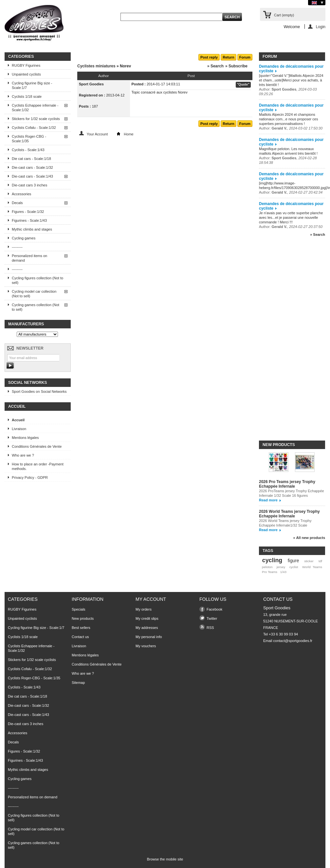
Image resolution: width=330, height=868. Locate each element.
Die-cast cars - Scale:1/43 (32, 176)
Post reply (209, 57)
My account (151, 599)
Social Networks (27, 383)
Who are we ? (23, 455)
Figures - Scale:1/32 (28, 212)
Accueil (17, 407)
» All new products (309, 538)
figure (293, 561)
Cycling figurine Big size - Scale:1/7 (32, 85)
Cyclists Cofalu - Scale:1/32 (34, 128)
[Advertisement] (285, 341)
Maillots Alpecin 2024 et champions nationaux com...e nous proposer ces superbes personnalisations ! (288, 119)
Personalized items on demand (29, 258)
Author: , (291, 128)
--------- (17, 247)
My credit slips (147, 618)
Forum (245, 57)
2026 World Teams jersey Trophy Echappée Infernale (289, 514)
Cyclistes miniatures (96, 66)
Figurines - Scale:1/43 (29, 220)
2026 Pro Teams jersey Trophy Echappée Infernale (287, 484)
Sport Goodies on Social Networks (39, 391)
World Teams (312, 567)
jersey (281, 567)
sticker (309, 561)
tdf (320, 561)
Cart (284, 15)
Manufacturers (26, 324)
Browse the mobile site (165, 859)
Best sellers (81, 628)
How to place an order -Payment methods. (38, 466)
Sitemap (78, 683)
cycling (272, 560)
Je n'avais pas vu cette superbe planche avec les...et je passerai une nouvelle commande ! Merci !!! (291, 217)
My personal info (149, 637)
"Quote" (243, 85)
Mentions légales (25, 438)
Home (128, 134)
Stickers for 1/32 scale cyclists (36, 119)
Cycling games (24, 238)
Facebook (214, 609)
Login (321, 27)
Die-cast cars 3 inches (29, 185)
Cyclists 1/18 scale (27, 96)
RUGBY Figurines (26, 65)
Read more (268, 500)
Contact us (80, 637)
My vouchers (146, 646)
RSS (210, 628)
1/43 (283, 572)
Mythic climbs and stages (32, 229)
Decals (17, 203)
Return (228, 57)
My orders (144, 609)
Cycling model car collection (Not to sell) (34, 294)
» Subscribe (236, 66)
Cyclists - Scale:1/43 (28, 150)
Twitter (212, 618)
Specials (79, 609)
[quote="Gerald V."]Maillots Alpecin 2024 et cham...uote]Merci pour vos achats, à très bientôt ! (291, 80)
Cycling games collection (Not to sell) (36, 307)
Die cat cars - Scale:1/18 (31, 159)
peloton (267, 567)
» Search (215, 66)
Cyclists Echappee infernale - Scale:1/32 (35, 108)
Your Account (97, 134)
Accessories (21, 194)
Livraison (19, 429)
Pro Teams (270, 572)
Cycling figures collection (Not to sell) (37, 280)
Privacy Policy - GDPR (30, 477)
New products (279, 445)
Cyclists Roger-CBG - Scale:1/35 (29, 139)
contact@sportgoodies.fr (293, 641)
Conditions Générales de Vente (37, 446)
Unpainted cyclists (26, 74)
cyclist (294, 567)
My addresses (147, 628)
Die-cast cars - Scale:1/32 (32, 167)
